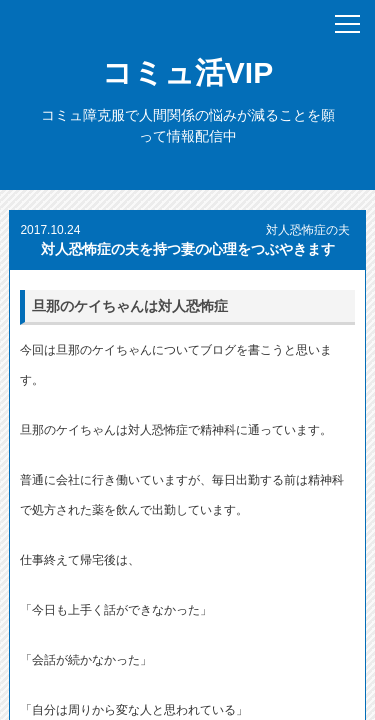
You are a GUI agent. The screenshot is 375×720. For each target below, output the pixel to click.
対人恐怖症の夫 (308, 230)
